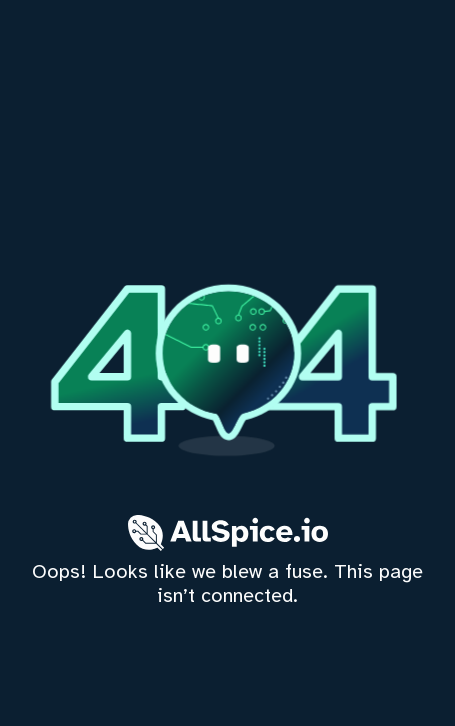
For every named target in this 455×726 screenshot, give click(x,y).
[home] (227, 363)
